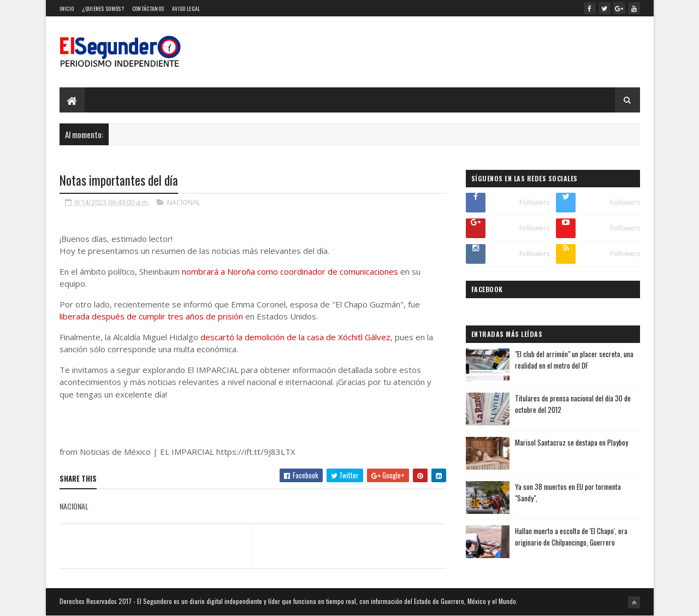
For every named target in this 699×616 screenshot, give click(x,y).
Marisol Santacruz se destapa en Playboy (571, 442)
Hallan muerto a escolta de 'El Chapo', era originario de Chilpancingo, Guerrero (571, 537)
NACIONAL (184, 202)
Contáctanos (148, 8)
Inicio (67, 8)
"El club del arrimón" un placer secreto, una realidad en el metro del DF (574, 360)
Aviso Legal (186, 8)
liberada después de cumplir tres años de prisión (151, 316)
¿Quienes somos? (103, 8)
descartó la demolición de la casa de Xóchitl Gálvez (295, 337)
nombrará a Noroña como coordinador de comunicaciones (290, 271)
